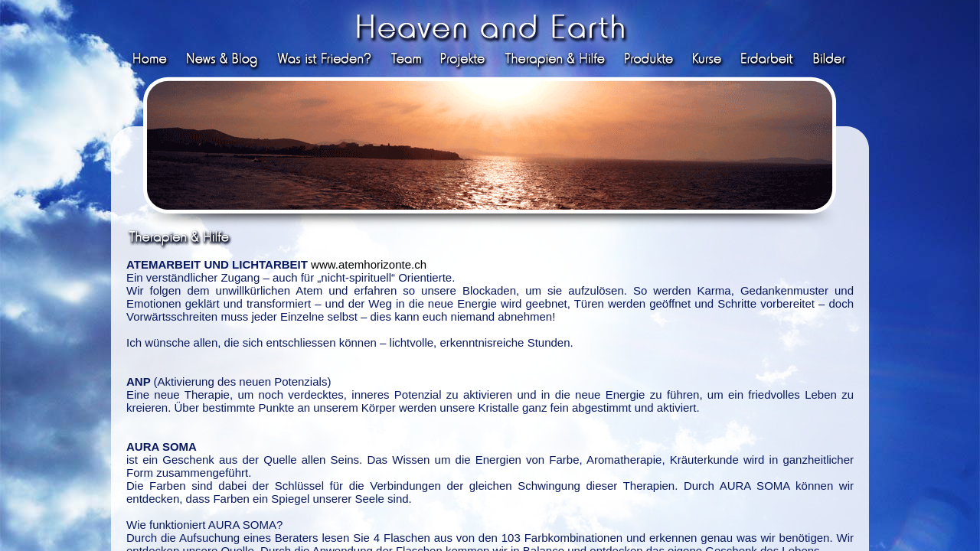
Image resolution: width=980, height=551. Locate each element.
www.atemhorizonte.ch (369, 264)
